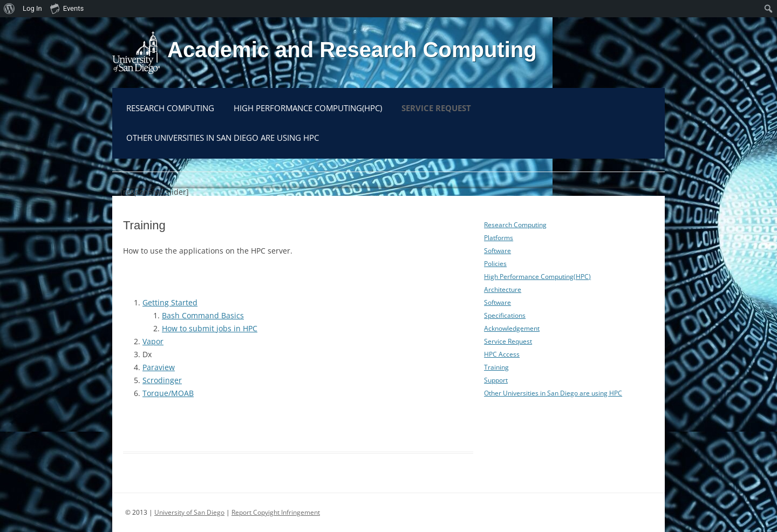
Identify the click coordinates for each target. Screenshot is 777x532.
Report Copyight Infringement (276, 512)
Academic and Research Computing (352, 50)
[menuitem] (9, 9)
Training (496, 367)
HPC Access (502, 354)
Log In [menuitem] (32, 8)
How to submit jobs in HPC (210, 328)
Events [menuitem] (67, 8)
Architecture (503, 289)
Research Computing (170, 108)
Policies (495, 264)
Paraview (159, 367)
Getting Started (170, 302)
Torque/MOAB (168, 393)
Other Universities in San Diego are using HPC (223, 138)
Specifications (505, 315)
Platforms (499, 238)
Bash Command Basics (203, 315)
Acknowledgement (512, 328)
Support (496, 380)
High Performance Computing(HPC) (308, 108)
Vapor (153, 341)
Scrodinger (162, 380)
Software (497, 251)
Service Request (436, 108)
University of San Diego (189, 512)
